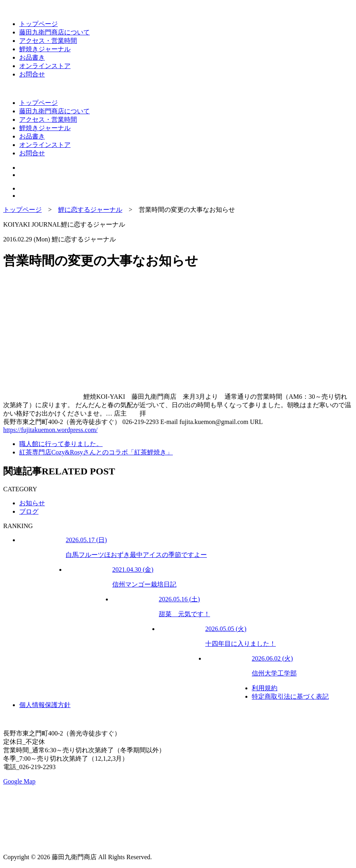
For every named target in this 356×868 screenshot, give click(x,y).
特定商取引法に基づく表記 (290, 696)
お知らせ (32, 503)
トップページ (38, 24)
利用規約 (265, 688)
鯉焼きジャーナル (45, 49)
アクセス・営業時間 (48, 41)
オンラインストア (45, 66)
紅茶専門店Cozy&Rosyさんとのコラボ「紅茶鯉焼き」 (96, 452)
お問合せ (32, 74)
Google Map (19, 781)
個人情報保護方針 (45, 705)
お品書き (32, 57)
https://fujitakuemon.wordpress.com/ (51, 430)
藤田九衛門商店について (55, 32)
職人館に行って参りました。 (61, 444)
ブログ (29, 511)
